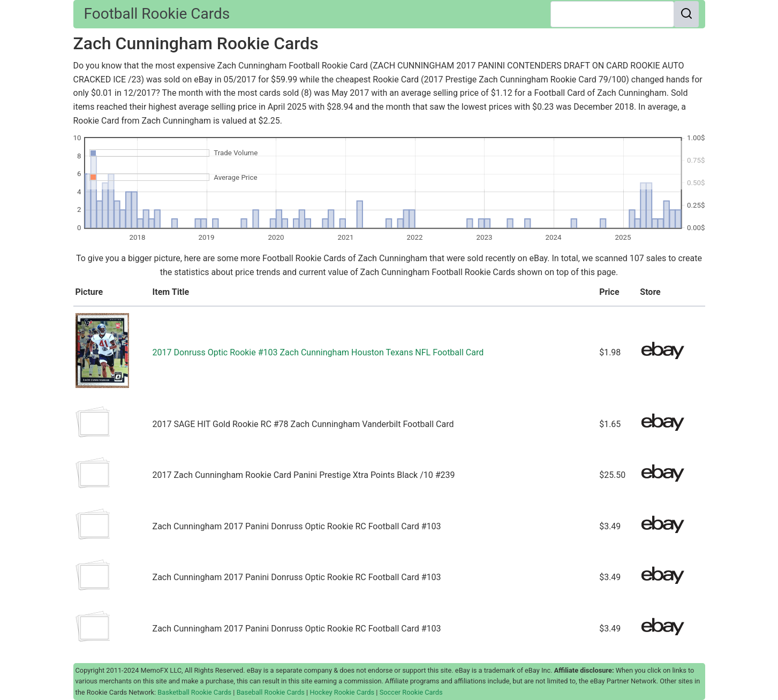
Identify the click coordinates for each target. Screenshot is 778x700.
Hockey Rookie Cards (342, 692)
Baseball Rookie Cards (271, 692)
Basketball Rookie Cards (194, 692)
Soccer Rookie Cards (411, 692)
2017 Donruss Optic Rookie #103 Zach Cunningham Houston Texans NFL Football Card (318, 352)
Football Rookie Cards (157, 14)
